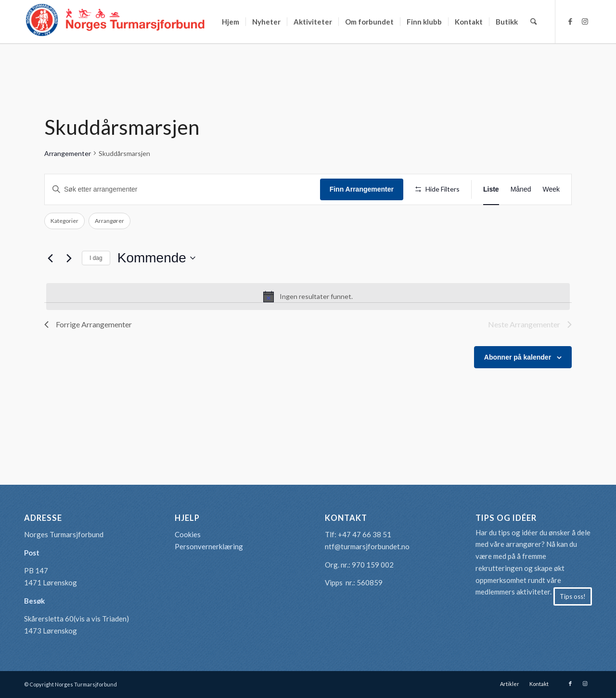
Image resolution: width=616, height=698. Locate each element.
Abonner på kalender (518, 357)
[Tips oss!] (573, 596)
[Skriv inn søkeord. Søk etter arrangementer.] (182, 189)
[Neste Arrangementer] (69, 258)
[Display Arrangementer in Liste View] (491, 189)
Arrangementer (68, 153)
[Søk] (533, 22)
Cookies (188, 534)
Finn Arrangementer (362, 189)
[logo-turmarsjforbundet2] (115, 22)
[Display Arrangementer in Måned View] (521, 189)
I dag (96, 258)
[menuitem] (231, 22)
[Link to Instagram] (585, 21)
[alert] (308, 297)
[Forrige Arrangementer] (50, 258)
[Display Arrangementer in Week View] (551, 189)
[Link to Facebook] (570, 21)
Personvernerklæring (209, 546)
